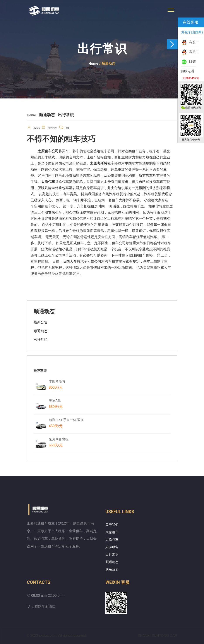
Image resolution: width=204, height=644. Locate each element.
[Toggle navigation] (171, 10)
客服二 (190, 52)
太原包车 (112, 540)
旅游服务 (112, 547)
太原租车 (112, 532)
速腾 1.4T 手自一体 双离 (66, 424)
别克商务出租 (61, 443)
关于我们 (112, 525)
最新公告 (41, 322)
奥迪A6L (56, 405)
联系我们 (112, 569)
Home (93, 64)
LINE (188, 62)
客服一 (190, 42)
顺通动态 (41, 331)
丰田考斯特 (57, 385)
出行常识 (41, 340)
